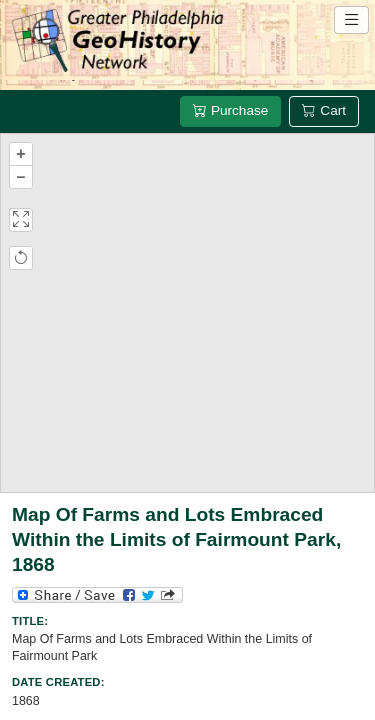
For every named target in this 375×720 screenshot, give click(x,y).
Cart (324, 110)
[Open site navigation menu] (351, 20)
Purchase (230, 110)
